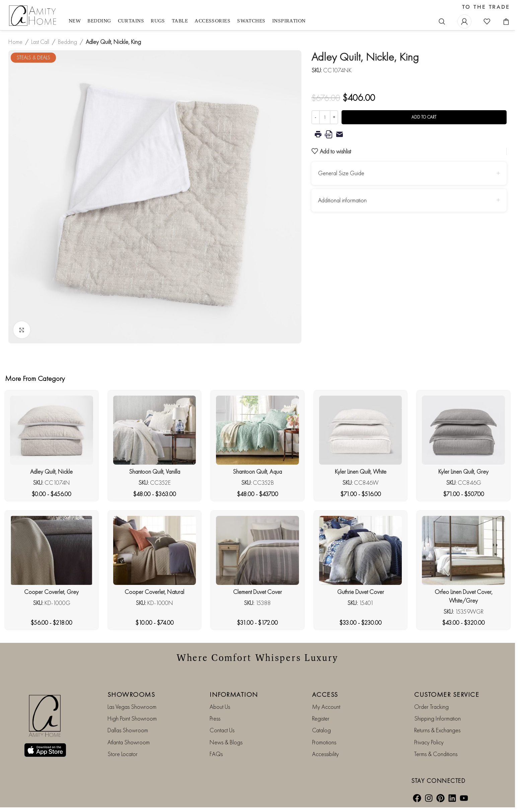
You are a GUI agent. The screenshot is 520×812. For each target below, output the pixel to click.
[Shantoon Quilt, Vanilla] (155, 430)
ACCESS (325, 694)
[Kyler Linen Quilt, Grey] (463, 430)
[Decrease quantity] (316, 117)
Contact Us (222, 730)
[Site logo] (33, 16)
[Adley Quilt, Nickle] (52, 430)
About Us (220, 707)
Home (15, 42)
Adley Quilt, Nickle (51, 471)
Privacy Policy (429, 742)
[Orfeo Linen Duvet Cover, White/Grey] (463, 550)
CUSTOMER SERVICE (447, 694)
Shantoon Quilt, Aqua (257, 471)
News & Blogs (226, 742)
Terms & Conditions (436, 754)
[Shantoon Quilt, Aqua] (257, 430)
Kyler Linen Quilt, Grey (463, 471)
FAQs (216, 754)
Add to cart (424, 117)
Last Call (40, 42)
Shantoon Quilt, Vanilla (155, 471)
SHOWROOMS (131, 694)
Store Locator (123, 754)
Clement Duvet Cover (257, 592)
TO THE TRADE (486, 7)
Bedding (67, 42)
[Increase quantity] (334, 117)
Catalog (321, 730)
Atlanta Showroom (129, 742)
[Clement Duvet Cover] (257, 550)
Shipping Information (437, 718)
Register (321, 718)
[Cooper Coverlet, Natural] (155, 550)
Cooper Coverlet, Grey (51, 592)
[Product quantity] (325, 117)
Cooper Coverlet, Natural (154, 592)
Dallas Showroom (128, 730)
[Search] (442, 21)
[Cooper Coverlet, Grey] (52, 550)
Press (215, 718)
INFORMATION (234, 694)
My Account (326, 707)
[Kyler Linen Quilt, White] (361, 430)
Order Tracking (431, 707)
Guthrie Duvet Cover (361, 592)
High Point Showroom (132, 718)
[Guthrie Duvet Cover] (361, 550)
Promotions (324, 742)
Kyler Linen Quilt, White (361, 471)
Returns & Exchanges (437, 730)
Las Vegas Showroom (132, 707)
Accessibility (325, 754)
